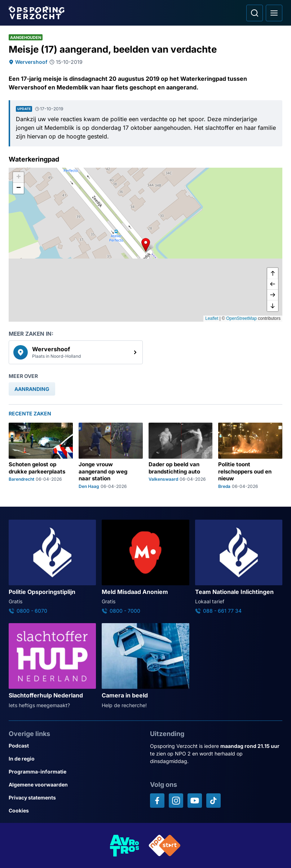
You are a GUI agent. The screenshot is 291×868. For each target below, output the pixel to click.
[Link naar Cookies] (75, 811)
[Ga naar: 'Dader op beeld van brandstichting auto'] (181, 456)
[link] (76, 352)
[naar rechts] (273, 295)
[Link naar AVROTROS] (125, 845)
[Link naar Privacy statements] (75, 798)
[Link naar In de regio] (75, 759)
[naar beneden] (273, 306)
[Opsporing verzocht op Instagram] (176, 801)
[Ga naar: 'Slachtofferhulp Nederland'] (52, 666)
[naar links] (273, 284)
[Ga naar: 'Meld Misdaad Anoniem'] (145, 567)
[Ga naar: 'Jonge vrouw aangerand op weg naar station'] (111, 456)
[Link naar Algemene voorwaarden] (75, 785)
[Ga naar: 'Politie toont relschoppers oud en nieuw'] (250, 456)
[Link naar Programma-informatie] (75, 772)
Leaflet (212, 318)
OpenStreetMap (241, 318)
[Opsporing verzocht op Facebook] (157, 801)
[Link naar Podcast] (75, 746)
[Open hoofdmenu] (274, 13)
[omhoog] (273, 273)
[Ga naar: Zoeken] (255, 13)
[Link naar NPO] (165, 845)
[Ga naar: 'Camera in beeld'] (145, 666)
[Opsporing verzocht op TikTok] (213, 801)
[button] (146, 245)
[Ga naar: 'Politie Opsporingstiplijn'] (52, 567)
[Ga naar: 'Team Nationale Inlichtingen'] (239, 567)
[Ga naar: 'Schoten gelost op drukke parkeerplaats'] (41, 456)
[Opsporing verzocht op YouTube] (195, 801)
